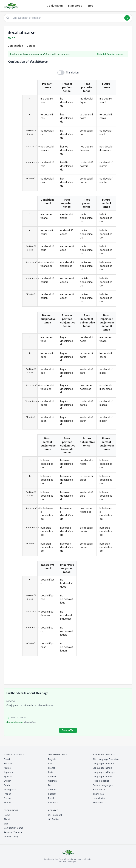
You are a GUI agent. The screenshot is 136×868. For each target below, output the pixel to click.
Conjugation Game (13, 828)
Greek (7, 759)
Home (7, 815)
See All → (9, 803)
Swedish (53, 789)
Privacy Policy (11, 837)
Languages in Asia (102, 777)
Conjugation (55, 6)
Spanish (29, 705)
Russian (8, 763)
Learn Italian (99, 798)
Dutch (7, 785)
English (7, 781)
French (7, 794)
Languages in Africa (103, 763)
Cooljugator (13, 705)
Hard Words (99, 789)
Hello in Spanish (101, 781)
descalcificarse (21, 722)
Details (31, 46)
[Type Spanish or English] (68, 18)
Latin (51, 763)
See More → (99, 803)
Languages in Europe (104, 772)
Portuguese (10, 789)
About (7, 819)
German (8, 798)
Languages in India (103, 768)
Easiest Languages (103, 785)
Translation (72, 72)
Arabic (7, 768)
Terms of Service (13, 832)
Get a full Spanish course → (111, 54)
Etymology (75, 6)
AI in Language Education (106, 759)
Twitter (54, 819)
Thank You (98, 794)
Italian (51, 772)
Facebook (55, 815)
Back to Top (68, 730)
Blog (90, 6)
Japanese (9, 772)
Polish (51, 798)
